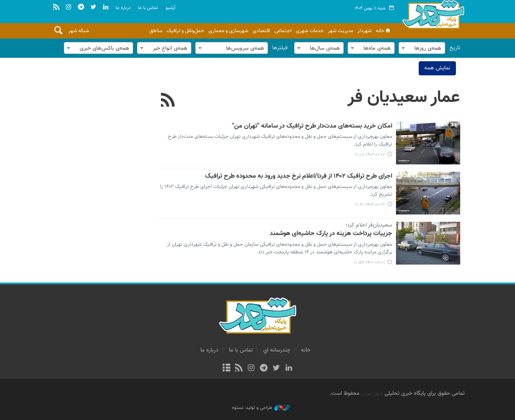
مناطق (156, 31)
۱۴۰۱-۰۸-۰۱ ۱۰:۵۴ (370, 263)
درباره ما (123, 8)
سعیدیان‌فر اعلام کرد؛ (369, 226)
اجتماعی (283, 31)
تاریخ (455, 48)
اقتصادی (261, 31)
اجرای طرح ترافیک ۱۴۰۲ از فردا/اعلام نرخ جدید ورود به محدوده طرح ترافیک (299, 176)
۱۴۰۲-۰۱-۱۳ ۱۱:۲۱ (371, 205)
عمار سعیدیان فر (404, 98)
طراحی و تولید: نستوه (261, 408)
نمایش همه (437, 68)
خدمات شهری (310, 31)
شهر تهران (372, 393)
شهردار (365, 31)
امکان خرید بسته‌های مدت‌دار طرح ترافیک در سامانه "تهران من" (313, 126)
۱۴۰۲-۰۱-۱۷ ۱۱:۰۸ (370, 155)
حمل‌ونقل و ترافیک (185, 31)
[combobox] (422, 48)
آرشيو (171, 8)
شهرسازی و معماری (228, 31)
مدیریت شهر (341, 31)
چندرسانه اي (277, 350)
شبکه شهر (79, 31)
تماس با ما (148, 8)
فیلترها (280, 48)
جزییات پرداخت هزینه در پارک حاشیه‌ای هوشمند (331, 234)
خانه (384, 31)
